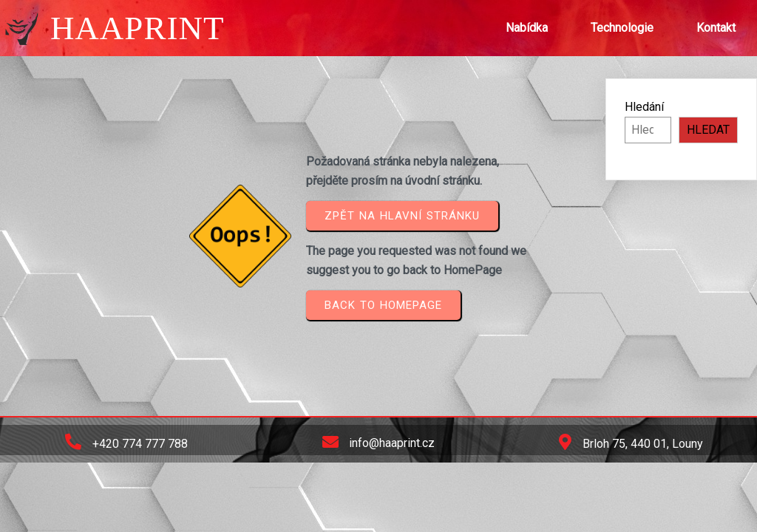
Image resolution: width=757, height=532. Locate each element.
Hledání (644, 107)
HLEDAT (708, 130)
